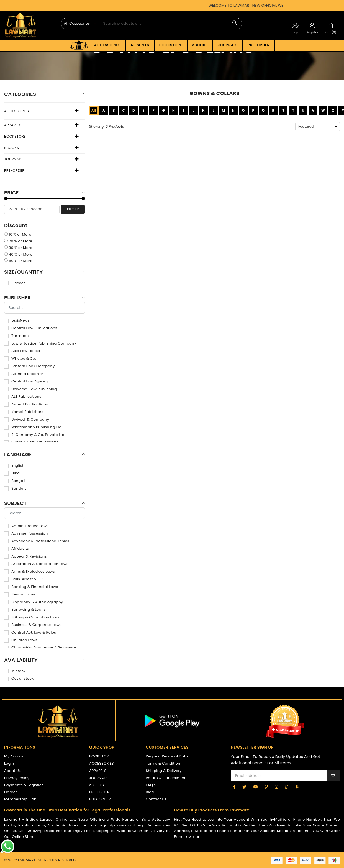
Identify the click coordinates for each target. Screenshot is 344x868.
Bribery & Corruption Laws (32, 617)
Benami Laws (20, 594)
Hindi (12, 473)
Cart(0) (331, 32)
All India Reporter (24, 374)
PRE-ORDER (259, 45)
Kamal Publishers (24, 412)
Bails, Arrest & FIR (23, 579)
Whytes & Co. (20, 359)
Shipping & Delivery (164, 771)
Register (312, 32)
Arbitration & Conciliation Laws (36, 564)
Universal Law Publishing (30, 389)
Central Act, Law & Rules (30, 632)
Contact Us (156, 799)
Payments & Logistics (24, 785)
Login (296, 32)
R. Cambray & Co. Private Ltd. (35, 435)
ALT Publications (23, 396)
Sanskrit (15, 488)
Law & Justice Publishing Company (40, 343)
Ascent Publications (26, 404)
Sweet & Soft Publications (31, 442)
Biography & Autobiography (34, 602)
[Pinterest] (266, 787)
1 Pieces (15, 283)
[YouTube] (256, 787)
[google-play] (297, 787)
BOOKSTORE (171, 45)
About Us (12, 771)
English (14, 465)
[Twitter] (244, 787)
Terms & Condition (163, 763)
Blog (150, 792)
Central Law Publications (31, 328)
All (94, 110)
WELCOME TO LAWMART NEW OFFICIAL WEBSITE (257, 5)
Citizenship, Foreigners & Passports (40, 648)
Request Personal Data (167, 756)
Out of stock (19, 678)
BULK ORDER (100, 799)
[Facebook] (234, 787)
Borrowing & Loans (25, 609)
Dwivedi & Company (27, 419)
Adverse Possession (26, 533)
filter (73, 209)
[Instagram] (276, 787)
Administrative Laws (26, 526)
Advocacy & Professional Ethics (37, 541)
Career (11, 792)
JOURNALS (228, 45)
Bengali (15, 481)
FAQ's (151, 785)
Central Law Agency (26, 381)
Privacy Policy (17, 778)
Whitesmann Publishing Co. (33, 427)
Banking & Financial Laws (31, 587)
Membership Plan (20, 799)
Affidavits (16, 549)
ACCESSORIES (107, 45)
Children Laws (21, 640)
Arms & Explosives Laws (29, 572)
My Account (15, 756)
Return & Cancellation (166, 778)
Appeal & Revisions (25, 556)
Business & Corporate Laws (33, 625)
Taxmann (16, 336)
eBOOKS (200, 45)
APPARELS (140, 45)
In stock (15, 671)
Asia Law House (22, 351)
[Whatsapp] (287, 787)
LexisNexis (17, 320)
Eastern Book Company (29, 366)
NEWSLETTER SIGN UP (252, 747)
